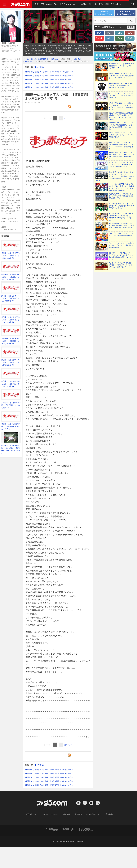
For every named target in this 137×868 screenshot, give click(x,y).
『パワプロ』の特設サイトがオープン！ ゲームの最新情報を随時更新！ (121, 234)
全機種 (131, 27)
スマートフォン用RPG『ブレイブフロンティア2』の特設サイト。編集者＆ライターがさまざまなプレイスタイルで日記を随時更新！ (121, 187)
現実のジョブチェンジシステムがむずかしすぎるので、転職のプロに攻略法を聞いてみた (121, 196)
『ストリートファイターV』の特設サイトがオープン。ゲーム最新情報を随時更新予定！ (121, 245)
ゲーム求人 (79, 4)
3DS (130, 33)
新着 (36, 4)
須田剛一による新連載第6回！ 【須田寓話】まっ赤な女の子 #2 (11, 405)
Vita (120, 33)
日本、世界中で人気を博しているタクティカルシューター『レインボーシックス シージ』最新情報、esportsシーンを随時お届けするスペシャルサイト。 (115, 176)
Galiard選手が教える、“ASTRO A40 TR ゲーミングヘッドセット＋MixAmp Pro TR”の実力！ (121, 85)
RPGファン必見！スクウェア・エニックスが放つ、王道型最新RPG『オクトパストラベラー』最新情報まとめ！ (121, 146)
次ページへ (68, 118)
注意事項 (78, 814)
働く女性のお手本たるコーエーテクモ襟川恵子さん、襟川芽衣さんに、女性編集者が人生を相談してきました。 (121, 217)
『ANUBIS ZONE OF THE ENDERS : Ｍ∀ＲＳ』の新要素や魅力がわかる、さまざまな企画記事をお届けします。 (121, 126)
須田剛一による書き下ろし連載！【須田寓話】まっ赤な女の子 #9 (11, 256)
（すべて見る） (39, 67)
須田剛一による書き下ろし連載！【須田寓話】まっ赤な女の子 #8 (11, 277)
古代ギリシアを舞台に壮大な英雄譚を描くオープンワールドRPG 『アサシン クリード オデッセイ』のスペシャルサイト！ (121, 116)
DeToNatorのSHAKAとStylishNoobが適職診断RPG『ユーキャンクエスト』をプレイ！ (121, 66)
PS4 (54, 4)
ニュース (89, 4)
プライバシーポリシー (51, 814)
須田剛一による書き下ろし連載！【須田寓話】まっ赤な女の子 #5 (11, 341)
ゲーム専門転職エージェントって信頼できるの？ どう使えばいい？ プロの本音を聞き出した (121, 206)
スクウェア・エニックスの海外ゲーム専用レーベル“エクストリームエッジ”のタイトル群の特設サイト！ (121, 265)
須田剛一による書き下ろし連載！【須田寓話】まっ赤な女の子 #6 (11, 320)
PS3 (109, 33)
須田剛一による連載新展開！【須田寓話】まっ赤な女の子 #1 (11, 427)
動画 (96, 4)
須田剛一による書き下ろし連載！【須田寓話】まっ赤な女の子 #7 (11, 298)
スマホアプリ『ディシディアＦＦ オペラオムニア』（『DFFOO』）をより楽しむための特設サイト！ (121, 164)
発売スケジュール (65, 4)
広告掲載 (107, 814)
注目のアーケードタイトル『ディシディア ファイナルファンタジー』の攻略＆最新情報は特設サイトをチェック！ (121, 256)
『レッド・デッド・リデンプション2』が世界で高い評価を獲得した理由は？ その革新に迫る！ (121, 76)
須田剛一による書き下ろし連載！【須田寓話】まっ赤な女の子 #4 (11, 362)
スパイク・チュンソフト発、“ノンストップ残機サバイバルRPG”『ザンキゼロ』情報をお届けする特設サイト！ (121, 155)
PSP (130, 38)
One (120, 38)
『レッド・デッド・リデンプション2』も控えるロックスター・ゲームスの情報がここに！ (121, 135)
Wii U (109, 38)
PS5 (42, 4)
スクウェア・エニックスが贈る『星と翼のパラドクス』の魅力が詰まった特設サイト (121, 95)
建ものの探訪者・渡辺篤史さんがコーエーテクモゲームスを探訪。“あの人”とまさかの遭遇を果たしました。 (121, 225)
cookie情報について (93, 814)
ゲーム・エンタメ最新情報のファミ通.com (40, 59)
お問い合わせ (33, 814)
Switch (48, 4)
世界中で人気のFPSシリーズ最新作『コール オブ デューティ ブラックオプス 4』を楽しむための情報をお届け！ (121, 106)
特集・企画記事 (106, 4)
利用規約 (67, 814)
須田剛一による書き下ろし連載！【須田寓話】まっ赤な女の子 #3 (11, 384)
